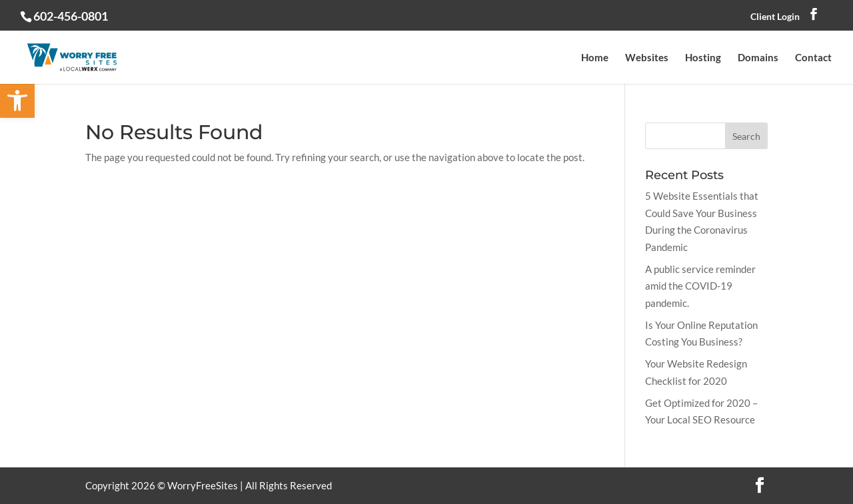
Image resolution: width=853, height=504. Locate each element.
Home (595, 58)
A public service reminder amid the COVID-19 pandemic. (700, 286)
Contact (813, 58)
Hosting (703, 58)
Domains (758, 58)
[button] (17, 101)
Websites (647, 58)
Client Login (775, 16)
